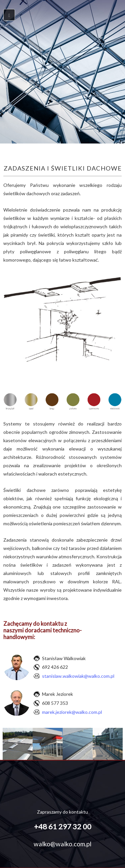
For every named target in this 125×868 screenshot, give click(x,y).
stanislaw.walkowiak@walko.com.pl (78, 676)
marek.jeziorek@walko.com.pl (72, 712)
